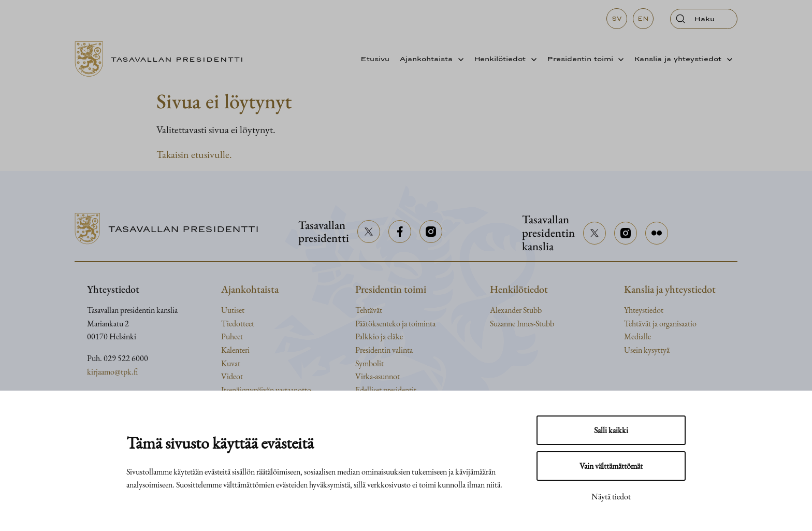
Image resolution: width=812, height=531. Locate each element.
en (643, 19)
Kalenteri (235, 350)
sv (617, 19)
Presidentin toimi (580, 59)
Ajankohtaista (426, 59)
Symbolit (369, 363)
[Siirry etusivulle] (163, 59)
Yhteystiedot (644, 310)
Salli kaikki (611, 430)
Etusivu (375, 59)
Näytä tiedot (611, 497)
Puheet (232, 336)
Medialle (637, 336)
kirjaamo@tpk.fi (112, 372)
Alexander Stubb (516, 310)
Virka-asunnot (378, 376)
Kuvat (231, 363)
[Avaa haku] (704, 19)
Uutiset (233, 310)
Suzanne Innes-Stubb (522, 324)
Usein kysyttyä (647, 350)
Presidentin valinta (384, 350)
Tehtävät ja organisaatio (660, 324)
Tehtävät (369, 310)
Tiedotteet (238, 324)
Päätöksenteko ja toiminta (395, 324)
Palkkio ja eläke (379, 336)
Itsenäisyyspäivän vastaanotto (266, 390)
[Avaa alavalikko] (458, 59)
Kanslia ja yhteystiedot (678, 59)
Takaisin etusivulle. (194, 154)
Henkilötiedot (500, 59)
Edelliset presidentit (386, 390)
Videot (232, 376)
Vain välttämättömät (611, 466)
